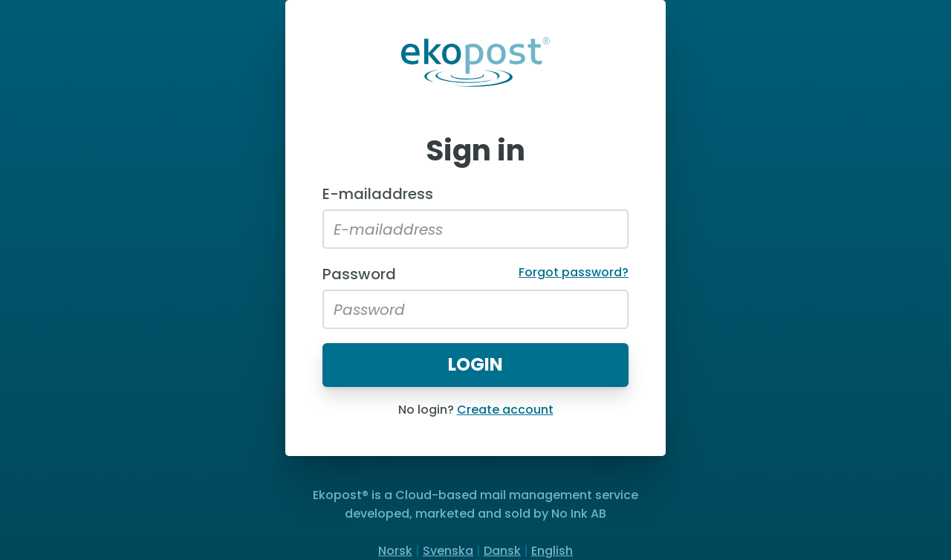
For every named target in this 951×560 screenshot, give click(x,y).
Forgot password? (574, 272)
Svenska (448, 551)
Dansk (502, 551)
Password (359, 274)
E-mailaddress (378, 194)
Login (475, 364)
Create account (505, 410)
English (552, 551)
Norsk (395, 551)
